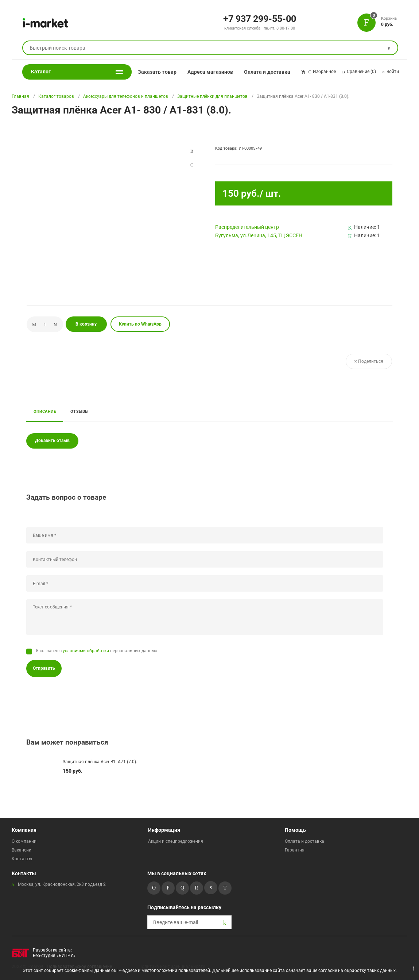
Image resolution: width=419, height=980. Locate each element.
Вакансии (22, 850)
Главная (20, 96)
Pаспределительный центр (247, 227)
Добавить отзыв (52, 441)
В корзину (86, 324)
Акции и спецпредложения (176, 841)
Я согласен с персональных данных (96, 651)
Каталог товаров (56, 96)
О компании (24, 841)
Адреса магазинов (210, 72)
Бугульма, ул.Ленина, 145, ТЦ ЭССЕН (259, 235)
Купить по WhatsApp (140, 324)
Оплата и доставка (267, 72)
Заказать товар (157, 72)
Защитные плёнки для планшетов (212, 96)
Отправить (44, 668)
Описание (45, 411)
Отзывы (79, 411)
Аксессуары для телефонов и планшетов (126, 96)
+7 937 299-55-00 (260, 18)
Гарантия (295, 850)
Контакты (22, 859)
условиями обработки (86, 651)
